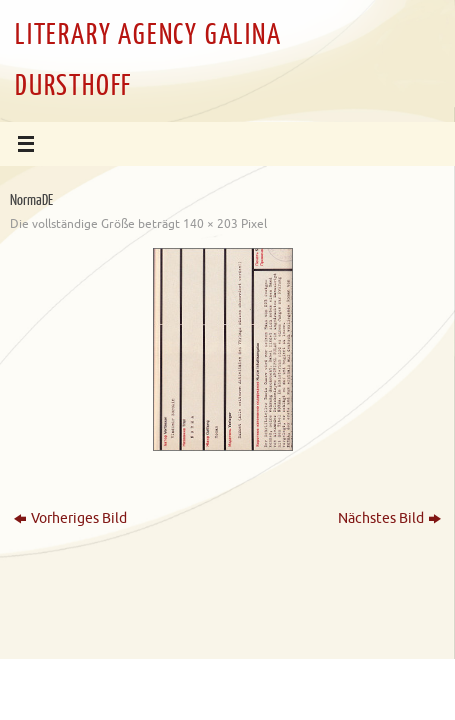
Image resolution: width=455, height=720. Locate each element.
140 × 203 (210, 224)
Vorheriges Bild (70, 518)
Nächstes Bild (389, 518)
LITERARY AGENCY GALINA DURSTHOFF (148, 60)
